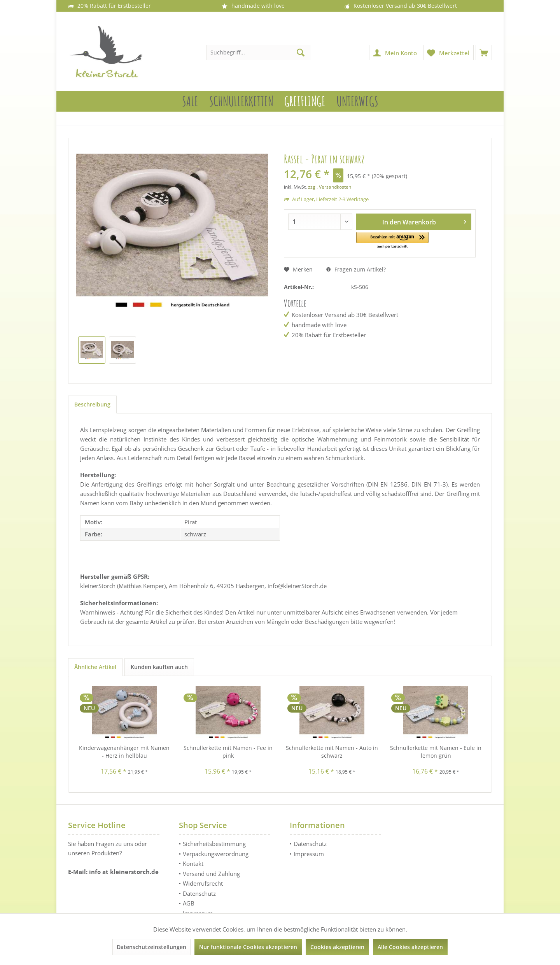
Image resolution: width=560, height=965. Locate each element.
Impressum (309, 854)
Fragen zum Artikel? (356, 269)
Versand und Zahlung (211, 874)
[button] (393, 241)
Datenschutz (199, 893)
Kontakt (193, 863)
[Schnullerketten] (241, 101)
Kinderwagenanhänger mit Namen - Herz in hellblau (124, 752)
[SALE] (190, 101)
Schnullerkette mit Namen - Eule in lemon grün (436, 752)
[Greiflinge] (305, 101)
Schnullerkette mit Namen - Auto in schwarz (332, 752)
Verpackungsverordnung (216, 854)
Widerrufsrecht (203, 883)
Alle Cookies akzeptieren (410, 947)
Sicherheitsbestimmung (214, 844)
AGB (189, 903)
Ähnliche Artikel (95, 667)
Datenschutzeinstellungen (151, 947)
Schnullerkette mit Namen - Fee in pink (228, 752)
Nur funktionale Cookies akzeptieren (248, 947)
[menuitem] (484, 53)
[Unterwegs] (357, 101)
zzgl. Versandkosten (330, 187)
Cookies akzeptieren (337, 947)
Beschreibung (92, 404)
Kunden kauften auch (159, 667)
